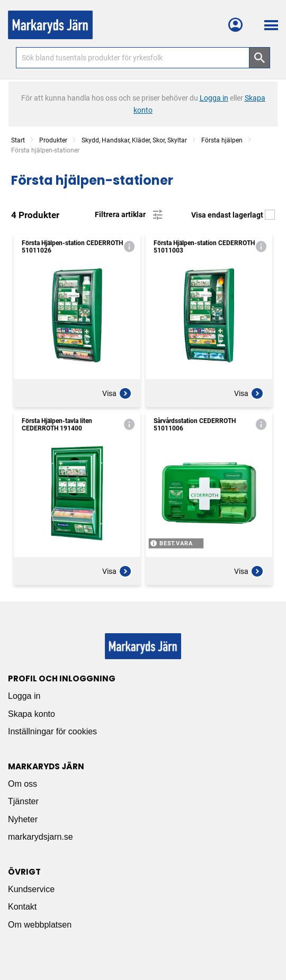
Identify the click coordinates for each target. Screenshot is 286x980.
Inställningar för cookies (52, 731)
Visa (117, 393)
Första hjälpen (222, 140)
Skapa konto (32, 714)
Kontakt (22, 907)
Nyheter (23, 819)
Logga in (24, 696)
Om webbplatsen (40, 925)
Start (18, 140)
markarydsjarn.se (41, 837)
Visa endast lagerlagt (233, 215)
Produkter (53, 140)
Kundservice (31, 889)
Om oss (23, 784)
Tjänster (23, 801)
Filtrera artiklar (129, 215)
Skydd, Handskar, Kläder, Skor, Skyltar (134, 140)
